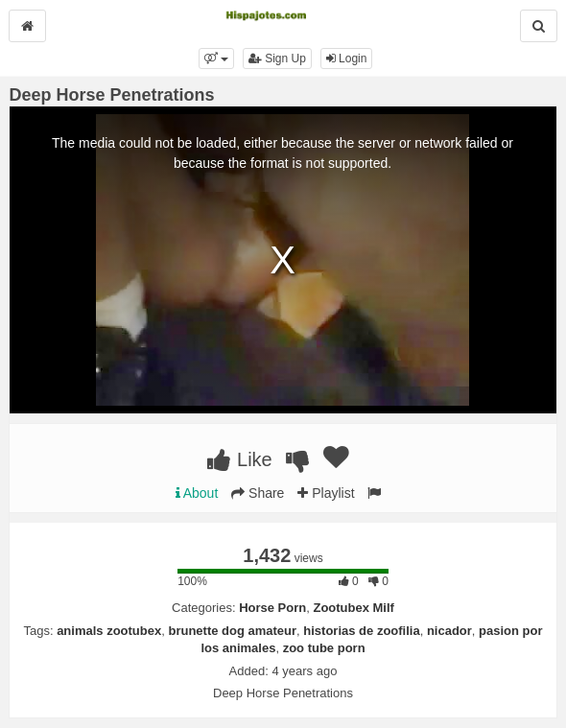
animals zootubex (109, 631)
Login (347, 59)
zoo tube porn (324, 648)
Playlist (326, 493)
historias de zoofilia (361, 631)
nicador (449, 631)
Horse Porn (272, 608)
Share (258, 493)
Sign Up (277, 59)
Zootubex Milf (354, 608)
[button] (216, 59)
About (197, 493)
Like (239, 459)
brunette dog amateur (232, 631)
